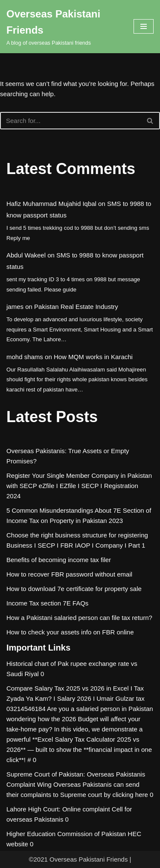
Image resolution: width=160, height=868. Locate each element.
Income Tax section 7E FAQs (47, 603)
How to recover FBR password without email (69, 574)
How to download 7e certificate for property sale (74, 589)
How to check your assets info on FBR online (70, 632)
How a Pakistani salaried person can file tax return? (79, 618)
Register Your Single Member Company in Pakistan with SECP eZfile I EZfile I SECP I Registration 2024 (79, 486)
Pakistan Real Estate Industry (76, 307)
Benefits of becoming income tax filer (59, 560)
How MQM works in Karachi (93, 357)
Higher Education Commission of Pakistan (66, 834)
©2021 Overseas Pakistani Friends (78, 859)
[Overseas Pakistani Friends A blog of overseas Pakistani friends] (64, 27)
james (15, 307)
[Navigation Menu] (144, 26)
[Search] (70, 121)
